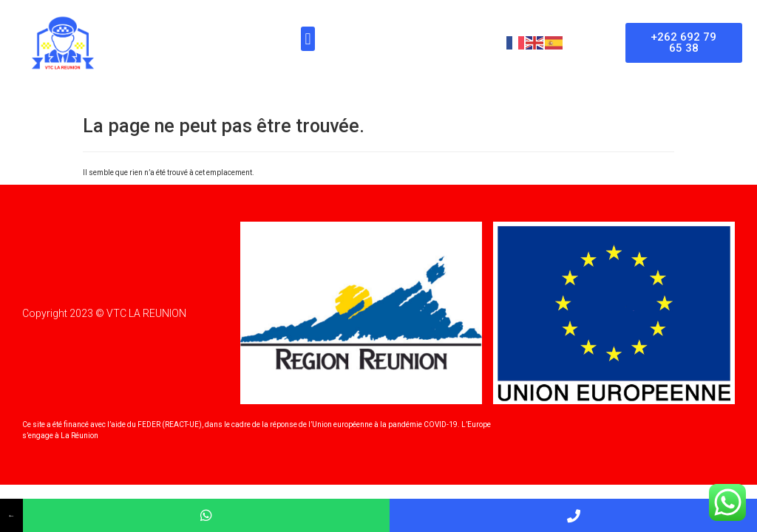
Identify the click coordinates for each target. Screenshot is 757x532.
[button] (308, 39)
